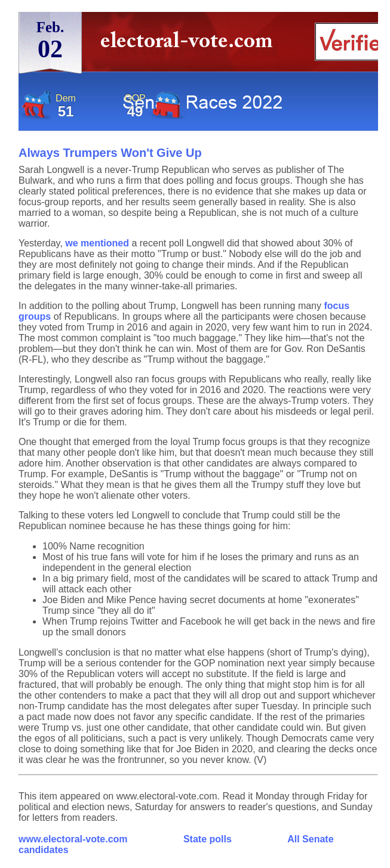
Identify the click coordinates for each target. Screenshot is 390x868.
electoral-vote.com (190, 44)
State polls (208, 839)
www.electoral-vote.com (73, 839)
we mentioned (97, 243)
